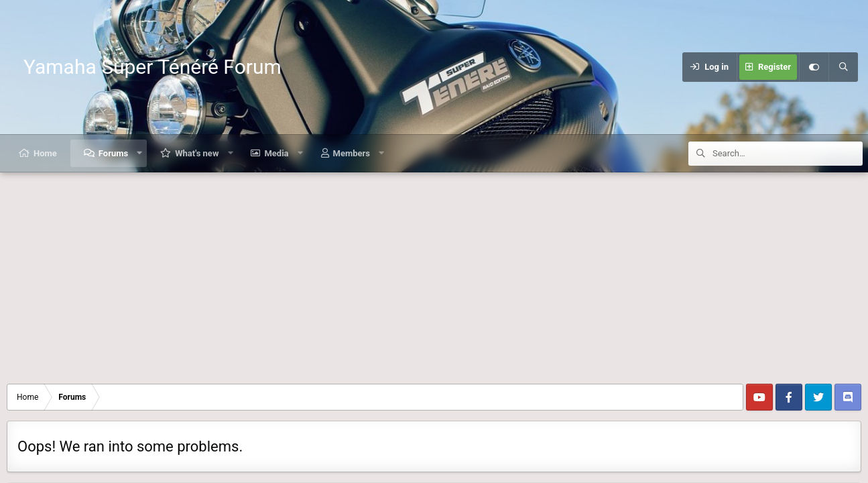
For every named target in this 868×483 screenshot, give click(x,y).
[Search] (843, 67)
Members (352, 153)
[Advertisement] (434, 273)
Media (276, 153)
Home (45, 153)
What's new (197, 153)
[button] (140, 153)
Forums (113, 153)
